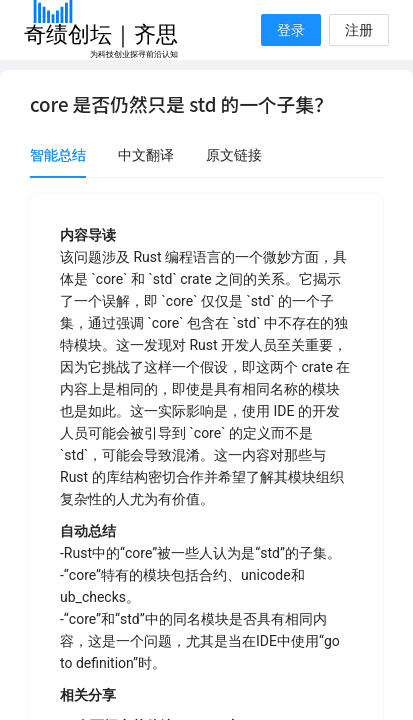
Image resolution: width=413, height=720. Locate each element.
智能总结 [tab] (58, 155)
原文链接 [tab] (234, 155)
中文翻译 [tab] (146, 155)
